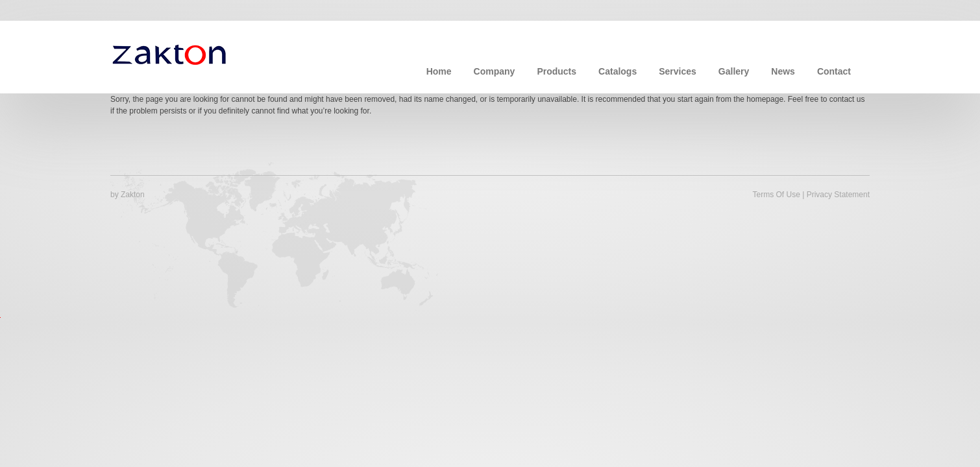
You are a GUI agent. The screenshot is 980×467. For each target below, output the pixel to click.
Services (678, 71)
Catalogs (618, 71)
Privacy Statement (838, 195)
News (783, 71)
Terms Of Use (776, 195)
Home (439, 71)
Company (495, 71)
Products (557, 71)
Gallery (734, 71)
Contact (834, 71)
